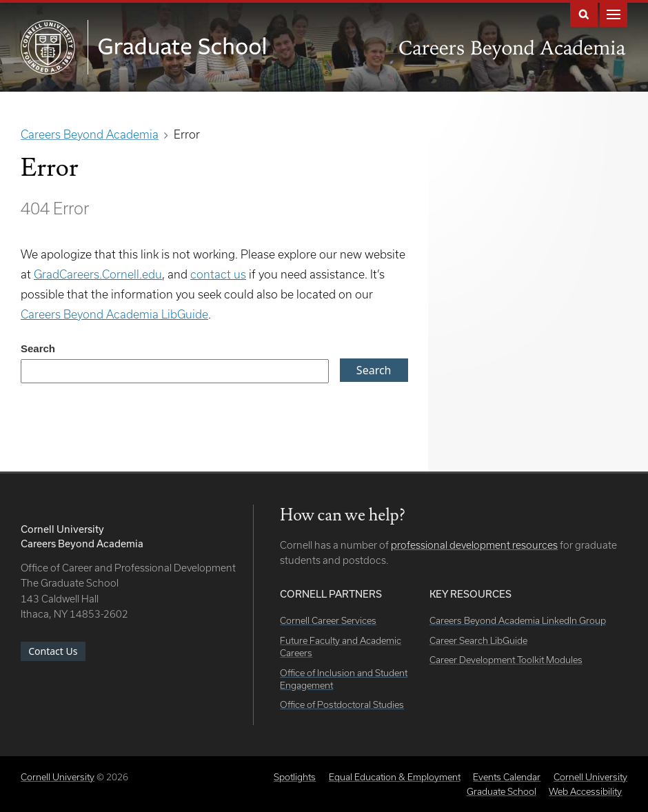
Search (584, 13)
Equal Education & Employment (395, 777)
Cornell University (58, 777)
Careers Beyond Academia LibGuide (114, 314)
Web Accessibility (585, 791)
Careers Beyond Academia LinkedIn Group (518, 620)
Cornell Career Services (328, 620)
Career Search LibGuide (478, 640)
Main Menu (614, 13)
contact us (218, 274)
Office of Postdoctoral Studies (342, 704)
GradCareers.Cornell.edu (98, 274)
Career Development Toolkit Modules (506, 660)
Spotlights (295, 777)
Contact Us (53, 651)
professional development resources (474, 545)
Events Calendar (507, 777)
